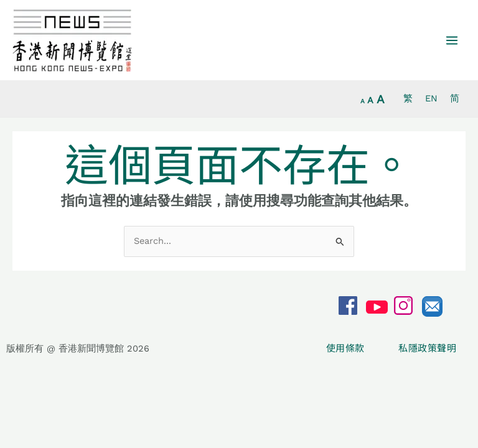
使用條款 (347, 348)
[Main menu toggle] (452, 40)
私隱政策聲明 (427, 348)
